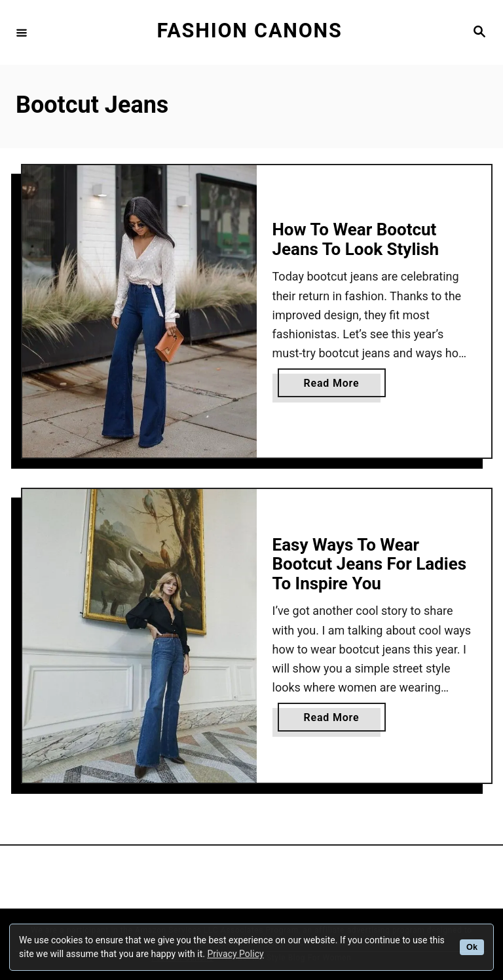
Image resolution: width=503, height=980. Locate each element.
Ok (472, 947)
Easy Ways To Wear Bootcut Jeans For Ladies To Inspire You (370, 564)
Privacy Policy (235, 954)
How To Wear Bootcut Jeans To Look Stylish (356, 239)
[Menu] (22, 32)
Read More (336, 386)
